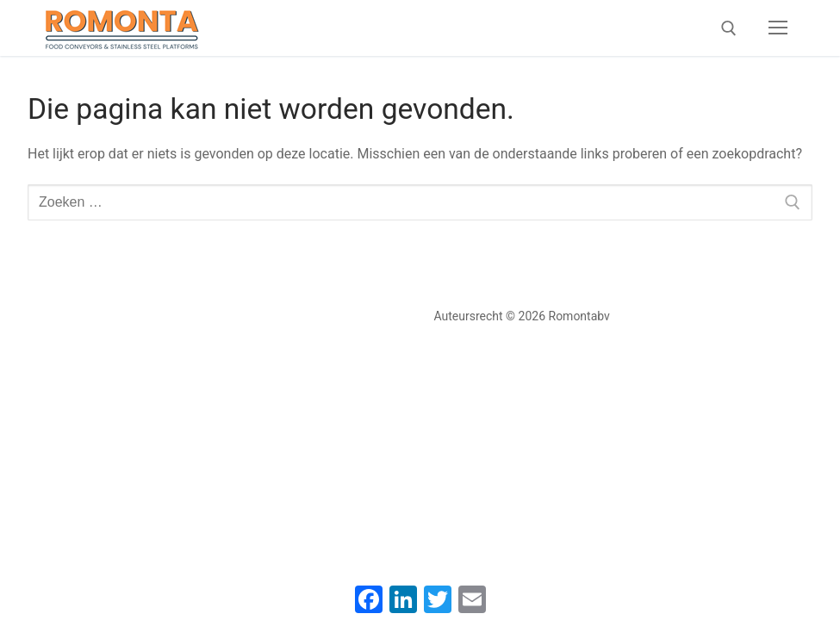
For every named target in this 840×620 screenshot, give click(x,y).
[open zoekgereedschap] (729, 28)
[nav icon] (778, 28)
